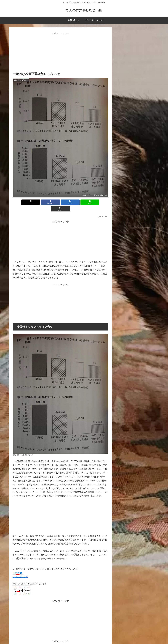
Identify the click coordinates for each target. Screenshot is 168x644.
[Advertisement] (60, 52)
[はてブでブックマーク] (60, 202)
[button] (92, 202)
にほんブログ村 (20, 570)
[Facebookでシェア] (44, 202)
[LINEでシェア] (76, 202)
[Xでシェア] (28, 202)
